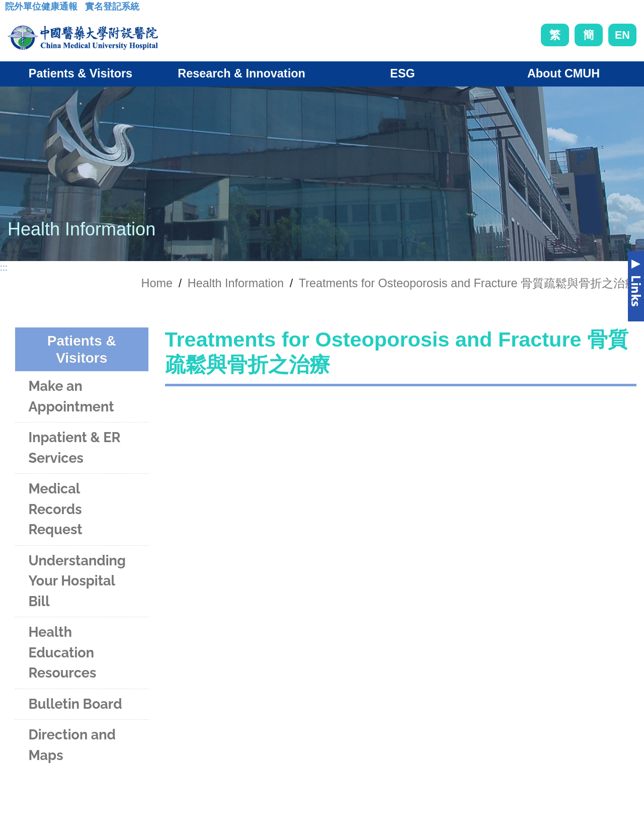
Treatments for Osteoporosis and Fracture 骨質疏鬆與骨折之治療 (468, 283)
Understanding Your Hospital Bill (77, 581)
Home (157, 283)
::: (13, 10)
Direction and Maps (72, 745)
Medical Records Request (55, 509)
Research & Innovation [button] (241, 73)
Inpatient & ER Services (74, 448)
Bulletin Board (75, 704)
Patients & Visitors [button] (80, 73)
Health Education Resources (62, 652)
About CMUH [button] (563, 73)
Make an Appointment (71, 396)
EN (622, 35)
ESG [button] (402, 73)
